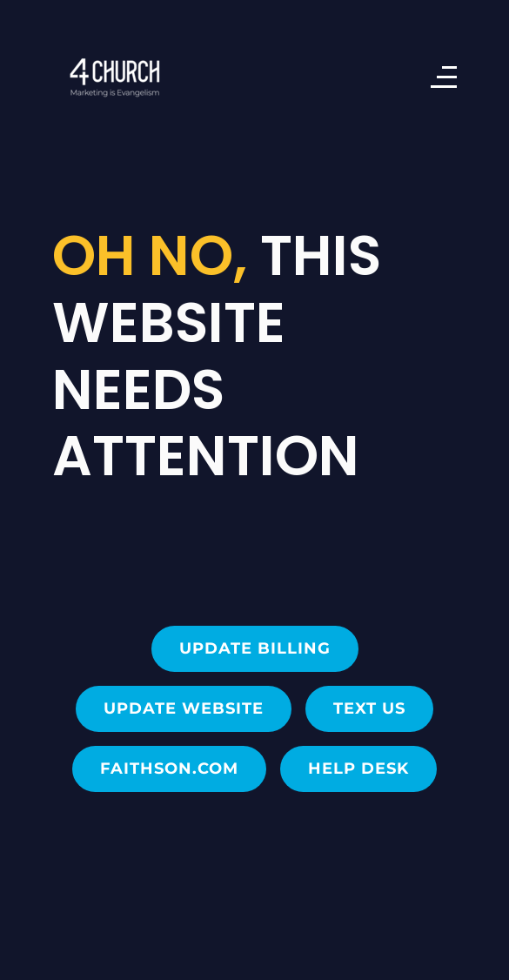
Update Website (184, 708)
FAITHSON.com (169, 769)
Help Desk (358, 769)
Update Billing (255, 648)
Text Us (369, 708)
